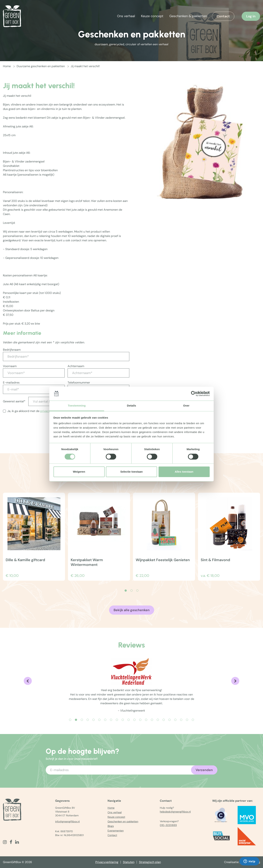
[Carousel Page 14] (146, 720)
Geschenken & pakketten (188, 16)
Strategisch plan (150, 862)
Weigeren (79, 472)
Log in (251, 16)
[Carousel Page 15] (152, 720)
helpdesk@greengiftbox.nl (175, 812)
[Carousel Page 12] (134, 720)
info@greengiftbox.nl (67, 821)
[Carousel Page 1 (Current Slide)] (126, 591)
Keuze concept (152, 16)
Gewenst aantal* (14, 401)
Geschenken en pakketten (123, 821)
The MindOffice (250, 862)
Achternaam (76, 366)
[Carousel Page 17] (164, 720)
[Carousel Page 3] (137, 591)
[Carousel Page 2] (131, 591)
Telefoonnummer (79, 383)
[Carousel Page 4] (88, 720)
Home (7, 66)
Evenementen (116, 831)
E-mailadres (11, 383)
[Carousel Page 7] (105, 720)
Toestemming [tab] (77, 406)
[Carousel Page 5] (94, 720)
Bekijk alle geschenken (132, 610)
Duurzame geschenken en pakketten (41, 66)
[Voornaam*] (34, 373)
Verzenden (204, 770)
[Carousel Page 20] (181, 720)
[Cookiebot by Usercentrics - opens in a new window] (194, 394)
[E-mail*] (34, 389)
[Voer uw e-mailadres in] (131, 770)
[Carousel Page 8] (111, 720)
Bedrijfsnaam (12, 350)
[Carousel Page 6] (99, 720)
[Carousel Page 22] (193, 720)
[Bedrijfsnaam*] (66, 357)
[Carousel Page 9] (117, 720)
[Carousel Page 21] (187, 720)
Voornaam (10, 366)
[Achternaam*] (98, 373)
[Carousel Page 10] (123, 720)
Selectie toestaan (132, 472)
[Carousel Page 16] (158, 720)
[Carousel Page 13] (140, 720)
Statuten (129, 862)
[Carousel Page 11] (129, 720)
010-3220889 (168, 825)
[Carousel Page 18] (169, 720)
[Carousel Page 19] (175, 720)
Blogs (111, 826)
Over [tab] (186, 406)
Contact (223, 16)
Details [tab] (131, 406)
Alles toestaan (184, 472)
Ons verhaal (126, 16)
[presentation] (31, 430)
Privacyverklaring (107, 862)
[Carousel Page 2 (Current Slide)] (76, 720)
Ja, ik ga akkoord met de (36, 411)
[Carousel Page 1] (70, 720)
